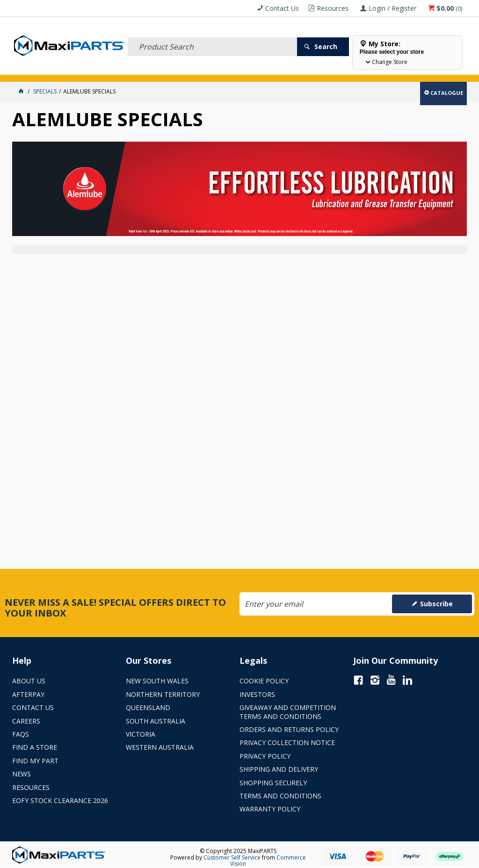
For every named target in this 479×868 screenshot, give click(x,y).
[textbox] (212, 35)
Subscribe (436, 604)
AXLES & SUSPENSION (222, 69)
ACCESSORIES (33, 69)
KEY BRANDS (272, 69)
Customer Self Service (232, 857)
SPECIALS (308, 69)
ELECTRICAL (74, 69)
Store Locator (350, 69)
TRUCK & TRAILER (167, 69)
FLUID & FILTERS (117, 69)
